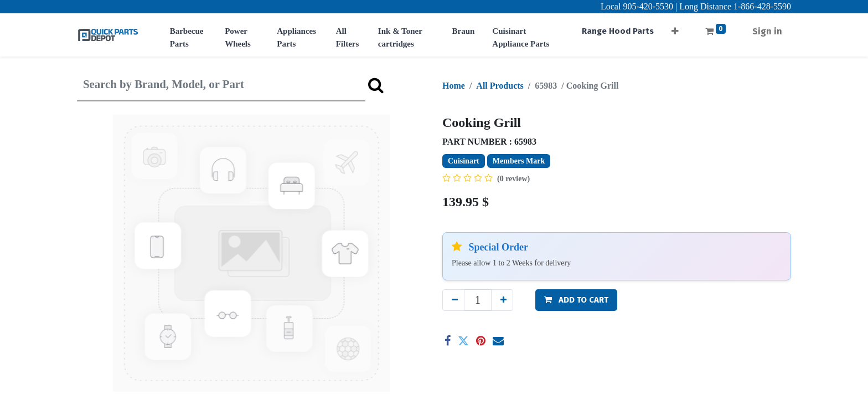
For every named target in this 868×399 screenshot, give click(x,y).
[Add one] (502, 300)
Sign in (767, 31)
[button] (675, 28)
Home (454, 86)
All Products (500, 86)
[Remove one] (453, 300)
